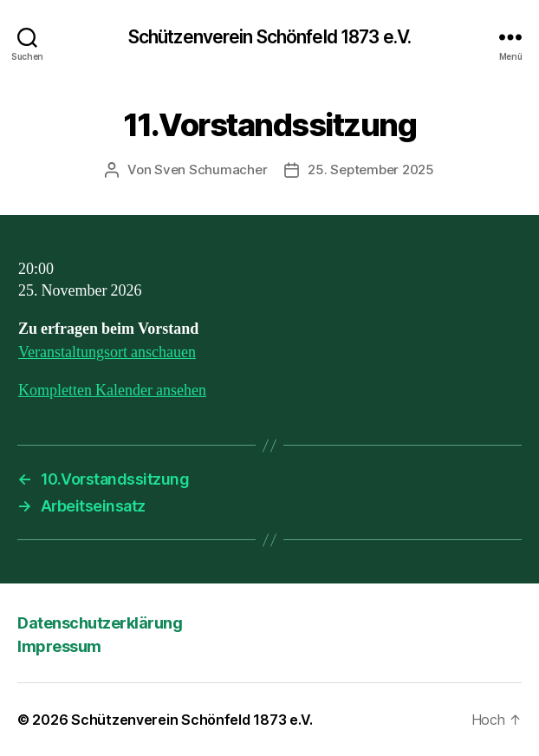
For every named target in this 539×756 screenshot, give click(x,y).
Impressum (59, 646)
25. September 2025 (370, 169)
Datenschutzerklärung (100, 623)
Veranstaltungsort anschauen (107, 352)
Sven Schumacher (211, 169)
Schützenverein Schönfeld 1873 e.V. (269, 37)
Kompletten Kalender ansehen (112, 391)
